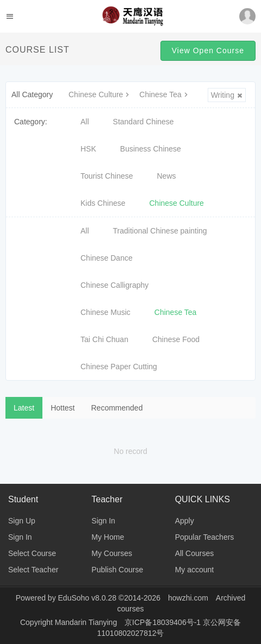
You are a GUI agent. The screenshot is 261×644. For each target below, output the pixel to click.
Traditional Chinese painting (160, 231)
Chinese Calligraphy (114, 285)
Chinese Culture (100, 94)
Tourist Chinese (107, 176)
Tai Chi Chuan (104, 339)
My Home (108, 537)
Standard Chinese (144, 122)
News (167, 176)
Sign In (20, 537)
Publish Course (117, 570)
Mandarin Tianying (87, 622)
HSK (88, 149)
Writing (227, 95)
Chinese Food (176, 339)
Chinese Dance (107, 258)
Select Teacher (33, 570)
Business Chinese (151, 149)
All (85, 122)
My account (195, 570)
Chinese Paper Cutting (119, 367)
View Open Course (208, 50)
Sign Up (22, 521)
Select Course (32, 553)
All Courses (195, 553)
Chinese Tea (165, 94)
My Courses (112, 553)
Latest (24, 408)
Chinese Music (105, 312)
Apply (185, 521)
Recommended (117, 408)
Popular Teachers (205, 537)
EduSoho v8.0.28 (87, 598)
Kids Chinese (103, 203)
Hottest (63, 408)
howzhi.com (188, 598)
